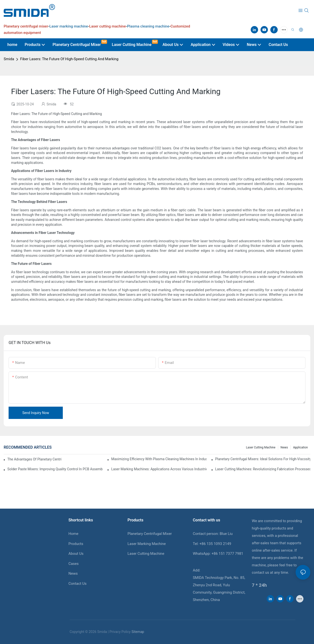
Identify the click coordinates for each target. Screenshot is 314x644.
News (284, 447)
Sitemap (138, 632)
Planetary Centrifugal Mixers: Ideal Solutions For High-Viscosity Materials (263, 459)
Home (73, 534)
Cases (73, 564)
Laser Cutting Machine (146, 554)
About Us (76, 554)
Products (76, 544)
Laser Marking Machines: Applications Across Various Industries (159, 469)
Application (301, 447)
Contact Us (78, 584)
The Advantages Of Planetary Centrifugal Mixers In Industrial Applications (34, 459)
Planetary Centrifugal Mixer (150, 534)
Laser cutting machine (261, 447)
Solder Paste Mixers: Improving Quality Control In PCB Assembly (55, 469)
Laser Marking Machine (147, 544)
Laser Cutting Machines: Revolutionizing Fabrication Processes (263, 469)
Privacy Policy (120, 632)
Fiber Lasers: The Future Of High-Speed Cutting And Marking (69, 59)
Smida (9, 59)
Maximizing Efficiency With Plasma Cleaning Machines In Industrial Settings (159, 459)
